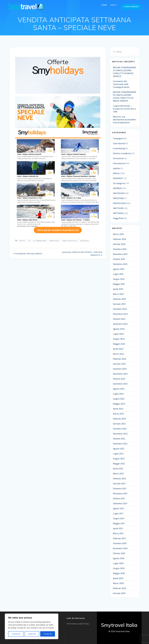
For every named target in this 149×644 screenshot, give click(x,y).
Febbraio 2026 (119, 239)
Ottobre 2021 (119, 499)
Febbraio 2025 (119, 299)
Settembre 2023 (120, 384)
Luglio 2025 (118, 274)
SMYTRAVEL (119, 213)
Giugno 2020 (119, 568)
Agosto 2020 (119, 558)
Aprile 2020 (118, 578)
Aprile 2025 (118, 289)
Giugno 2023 (119, 399)
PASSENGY (118, 178)
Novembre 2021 (120, 494)
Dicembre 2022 (120, 429)
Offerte (116, 173)
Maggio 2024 (119, 344)
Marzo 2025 (118, 294)
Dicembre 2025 (120, 249)
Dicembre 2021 (120, 489)
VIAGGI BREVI (84, 241)
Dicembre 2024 (120, 309)
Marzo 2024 (118, 354)
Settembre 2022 (120, 444)
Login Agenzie (131, 7)
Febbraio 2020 (119, 588)
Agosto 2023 (119, 389)
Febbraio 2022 (119, 479)
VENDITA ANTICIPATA (70, 241)
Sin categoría (119, 183)
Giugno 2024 (119, 339)
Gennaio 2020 (119, 593)
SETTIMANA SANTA (40, 241)
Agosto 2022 (119, 449)
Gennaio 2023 (119, 424)
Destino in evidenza (122, 153)
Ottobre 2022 (119, 439)
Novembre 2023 (120, 374)
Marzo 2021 (118, 533)
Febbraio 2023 (119, 419)
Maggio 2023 (119, 404)
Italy (113, 5)
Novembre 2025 (120, 254)
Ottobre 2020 (119, 553)
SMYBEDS (117, 188)
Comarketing (119, 148)
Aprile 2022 (118, 469)
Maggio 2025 (119, 284)
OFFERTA (22, 241)
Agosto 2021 (119, 508)
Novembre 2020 (120, 548)
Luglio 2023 (118, 394)
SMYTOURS (118, 208)
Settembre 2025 (120, 264)
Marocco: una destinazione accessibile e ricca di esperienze (125, 120)
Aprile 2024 (118, 349)
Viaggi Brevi (118, 218)
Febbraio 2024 (119, 359)
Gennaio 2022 (119, 484)
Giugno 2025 (119, 279)
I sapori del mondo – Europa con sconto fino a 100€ (124, 109)
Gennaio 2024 (119, 364)
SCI (30, 241)
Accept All (48, 634)
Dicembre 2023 (120, 369)
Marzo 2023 (118, 414)
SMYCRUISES (119, 193)
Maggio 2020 (119, 573)
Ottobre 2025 (119, 259)
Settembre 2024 (120, 324)
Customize (16, 634)
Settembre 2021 (120, 503)
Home (104, 5)
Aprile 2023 (118, 409)
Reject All (32, 634)
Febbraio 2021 (119, 538)
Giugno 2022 (119, 459)
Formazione (118, 158)
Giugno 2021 (119, 518)
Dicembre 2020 (120, 543)
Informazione (119, 163)
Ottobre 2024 (119, 319)
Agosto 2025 (119, 269)
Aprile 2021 (118, 528)
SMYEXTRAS (118, 198)
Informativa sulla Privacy (78, 624)
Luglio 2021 (118, 513)
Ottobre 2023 (119, 379)
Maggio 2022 (119, 464)
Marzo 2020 (118, 583)
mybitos (117, 168)
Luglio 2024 (118, 334)
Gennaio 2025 (119, 304)
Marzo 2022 (118, 474)
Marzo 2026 (118, 234)
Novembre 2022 (120, 434)
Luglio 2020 (118, 563)
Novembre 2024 (120, 314)
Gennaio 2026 (119, 244)
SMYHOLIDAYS (54, 241)
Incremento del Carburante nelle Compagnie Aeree (121, 84)
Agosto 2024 (119, 329)
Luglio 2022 (118, 454)
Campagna (118, 138)
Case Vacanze (119, 143)
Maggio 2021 (119, 523)
